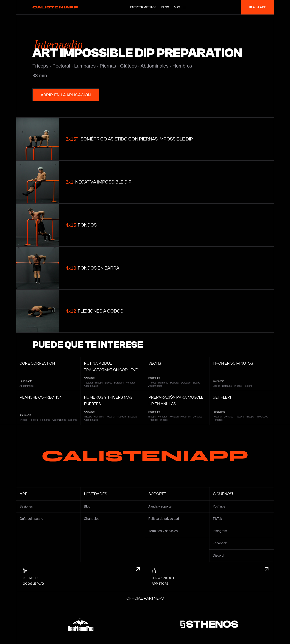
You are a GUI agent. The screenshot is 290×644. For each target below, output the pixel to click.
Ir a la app (257, 7)
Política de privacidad (164, 519)
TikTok (217, 519)
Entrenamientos (143, 7)
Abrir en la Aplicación (66, 95)
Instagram (220, 531)
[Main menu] (180, 7)
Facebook (220, 543)
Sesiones (26, 506)
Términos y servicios (163, 531)
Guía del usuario (31, 519)
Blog (165, 7)
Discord (218, 555)
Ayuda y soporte (160, 506)
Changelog (92, 519)
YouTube (219, 506)
